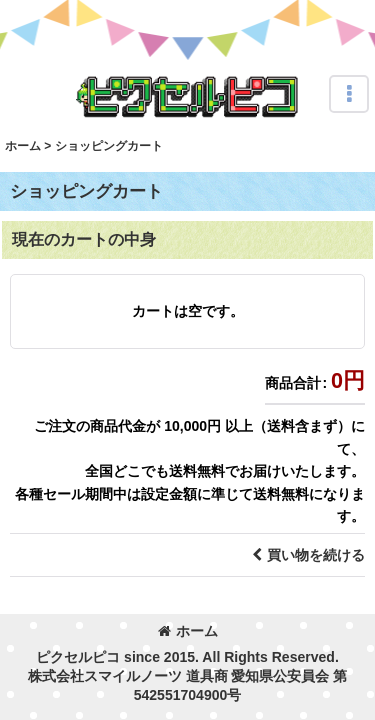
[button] (349, 94)
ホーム (188, 631)
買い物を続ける (308, 555)
